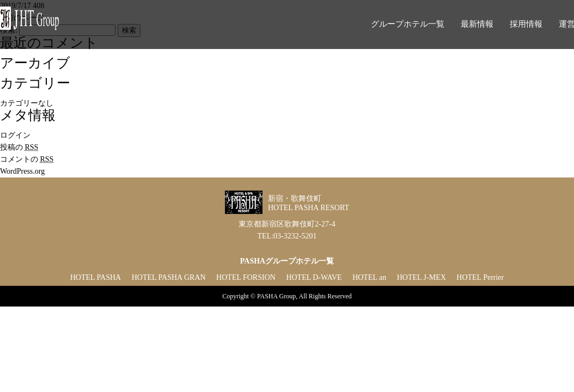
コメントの (27, 159)
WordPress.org (22, 171)
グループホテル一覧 (408, 24)
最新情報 (477, 24)
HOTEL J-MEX (422, 277)
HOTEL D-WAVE (314, 277)
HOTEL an (369, 277)
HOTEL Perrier (480, 277)
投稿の (19, 147)
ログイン (15, 135)
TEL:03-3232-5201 (287, 236)
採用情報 (526, 24)
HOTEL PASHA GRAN (169, 277)
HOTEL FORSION (246, 277)
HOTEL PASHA (96, 277)
